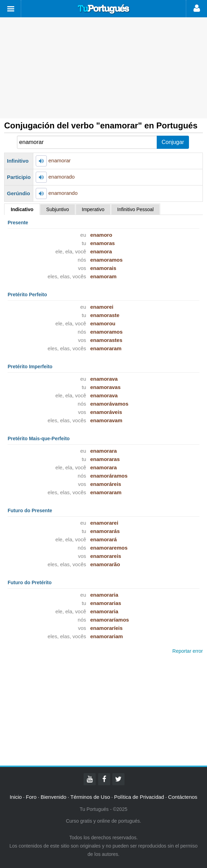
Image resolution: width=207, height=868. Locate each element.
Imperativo (93, 209)
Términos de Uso (90, 797)
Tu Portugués (104, 9)
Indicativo (22, 209)
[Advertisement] (103, 68)
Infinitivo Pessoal (135, 209)
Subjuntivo (57, 209)
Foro (31, 797)
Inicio (16, 797)
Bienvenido (53, 797)
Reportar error (188, 651)
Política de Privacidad (139, 797)
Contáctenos (183, 797)
